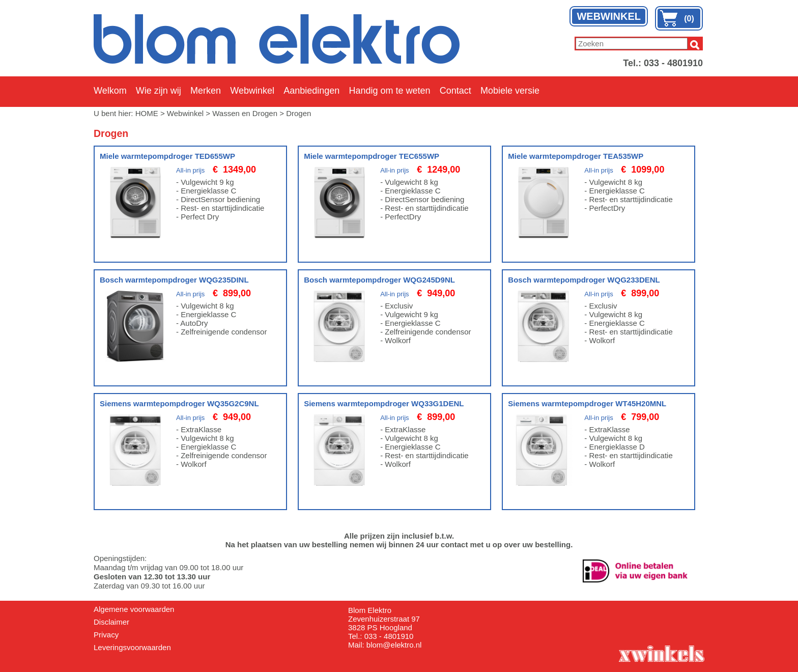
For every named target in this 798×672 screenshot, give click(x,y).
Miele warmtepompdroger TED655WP (167, 156)
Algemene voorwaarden (134, 609)
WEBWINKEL (609, 16)
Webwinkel (252, 91)
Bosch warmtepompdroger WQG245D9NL (379, 280)
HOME (147, 113)
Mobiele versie (510, 91)
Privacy (106, 635)
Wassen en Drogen (245, 113)
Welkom (110, 91)
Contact (455, 91)
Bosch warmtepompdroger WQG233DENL (584, 280)
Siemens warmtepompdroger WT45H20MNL (587, 403)
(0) (689, 19)
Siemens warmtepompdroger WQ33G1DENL (384, 403)
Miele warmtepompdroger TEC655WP (372, 156)
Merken (206, 91)
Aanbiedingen (311, 91)
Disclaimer (111, 622)
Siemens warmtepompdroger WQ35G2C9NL (179, 403)
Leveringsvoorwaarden (132, 647)
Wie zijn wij (159, 91)
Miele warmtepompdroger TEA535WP (576, 156)
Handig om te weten (389, 91)
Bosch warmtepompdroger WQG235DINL (174, 280)
